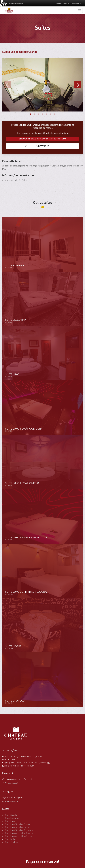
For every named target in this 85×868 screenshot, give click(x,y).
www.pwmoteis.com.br (17, 3)
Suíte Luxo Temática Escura (18, 824)
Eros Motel (76, 3)
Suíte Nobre (11, 840)
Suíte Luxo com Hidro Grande (19, 836)
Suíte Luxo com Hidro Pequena (19, 834)
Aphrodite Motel (61, 3)
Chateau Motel (11, 784)
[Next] (78, 85)
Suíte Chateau (12, 842)
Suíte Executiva (12, 818)
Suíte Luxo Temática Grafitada (19, 830)
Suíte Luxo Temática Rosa (17, 827)
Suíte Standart (12, 815)
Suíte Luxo (10, 821)
